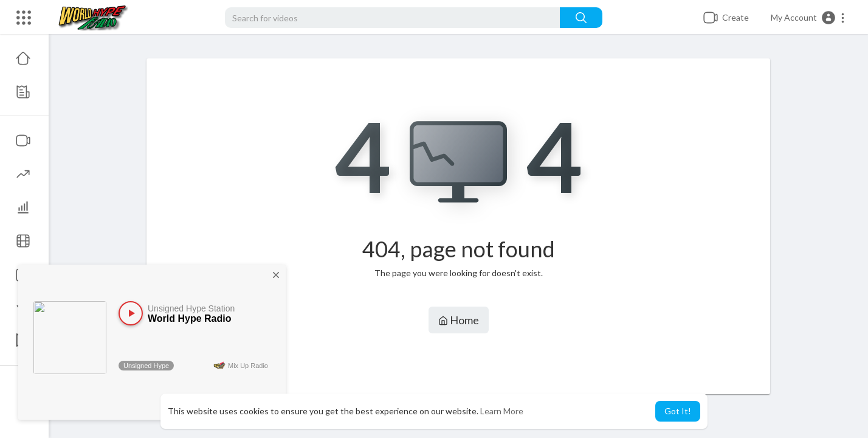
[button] (808, 18)
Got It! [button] (678, 411)
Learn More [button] (502, 411)
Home (459, 320)
